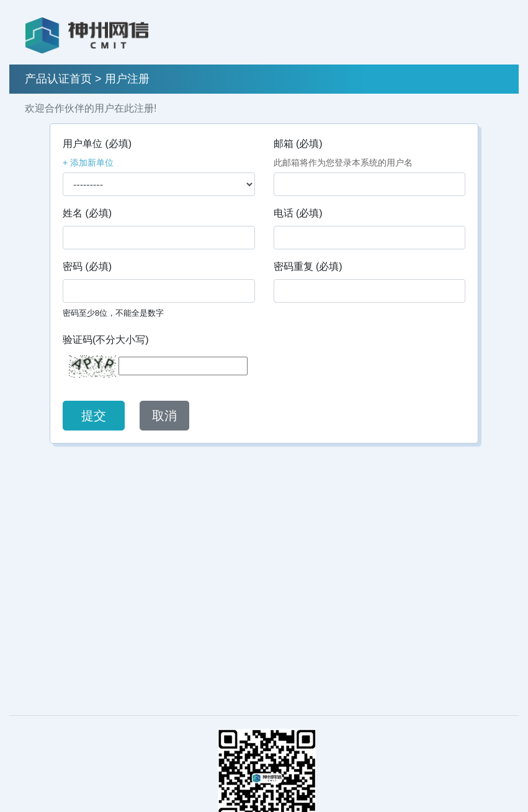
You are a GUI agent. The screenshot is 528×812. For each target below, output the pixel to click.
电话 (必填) (298, 213)
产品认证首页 (58, 79)
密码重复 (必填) (308, 266)
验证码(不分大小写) (106, 340)
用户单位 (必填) (97, 144)
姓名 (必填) (87, 213)
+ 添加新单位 (88, 163)
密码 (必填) (87, 266)
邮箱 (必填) (298, 144)
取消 (164, 416)
